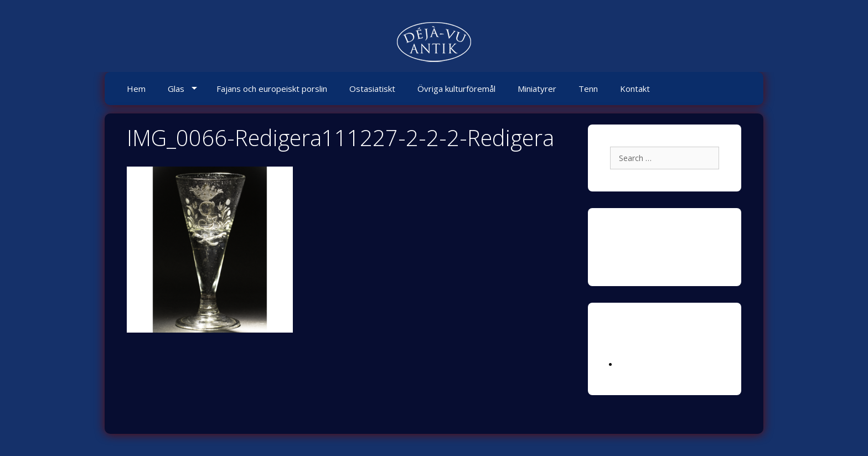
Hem (136, 89)
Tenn (588, 89)
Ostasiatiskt (372, 89)
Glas (176, 89)
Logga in (634, 364)
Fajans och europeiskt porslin (272, 89)
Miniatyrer (537, 89)
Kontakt (635, 89)
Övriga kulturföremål (456, 89)
